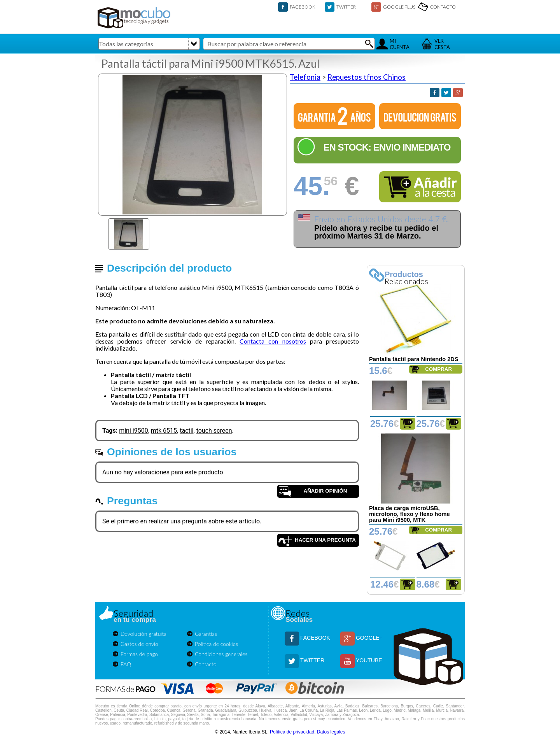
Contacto (206, 664)
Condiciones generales (221, 654)
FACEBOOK (303, 7)
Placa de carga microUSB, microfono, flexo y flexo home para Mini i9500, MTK (409, 514)
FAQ (126, 664)
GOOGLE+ (369, 638)
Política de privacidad (292, 732)
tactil (186, 431)
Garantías (206, 634)
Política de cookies (216, 644)
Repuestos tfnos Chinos (367, 77)
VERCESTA (442, 44)
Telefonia (305, 77)
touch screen (214, 431)
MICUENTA (400, 44)
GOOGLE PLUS (399, 7)
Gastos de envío (139, 644)
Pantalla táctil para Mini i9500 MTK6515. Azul (210, 63)
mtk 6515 (164, 431)
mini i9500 (133, 431)
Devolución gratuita (143, 634)
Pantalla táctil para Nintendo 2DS (414, 359)
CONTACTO (443, 7)
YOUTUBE (369, 660)
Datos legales (331, 732)
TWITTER (346, 7)
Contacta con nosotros (273, 341)
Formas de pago (139, 654)
